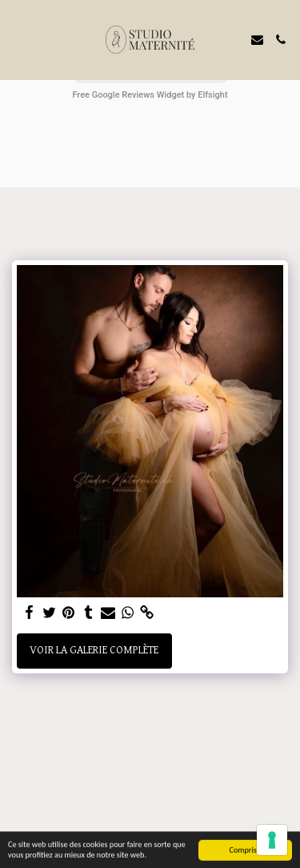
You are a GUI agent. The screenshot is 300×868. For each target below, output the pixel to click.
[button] (18, 39)
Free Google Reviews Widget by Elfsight (150, 95)
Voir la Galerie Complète (94, 650)
